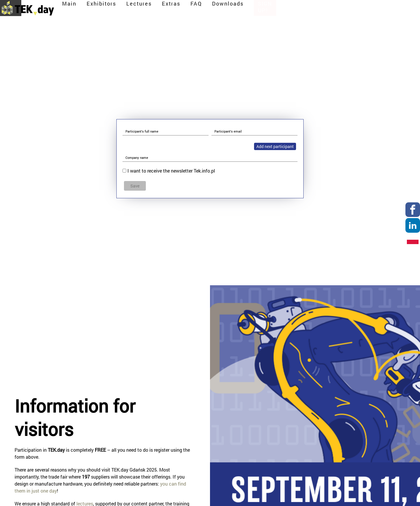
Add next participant (275, 146)
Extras (285, 9)
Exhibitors (216, 9)
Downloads (342, 9)
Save (135, 186)
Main (184, 9)
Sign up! (385, 9)
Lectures (253, 9)
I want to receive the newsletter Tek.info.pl (171, 171)
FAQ (310, 9)
